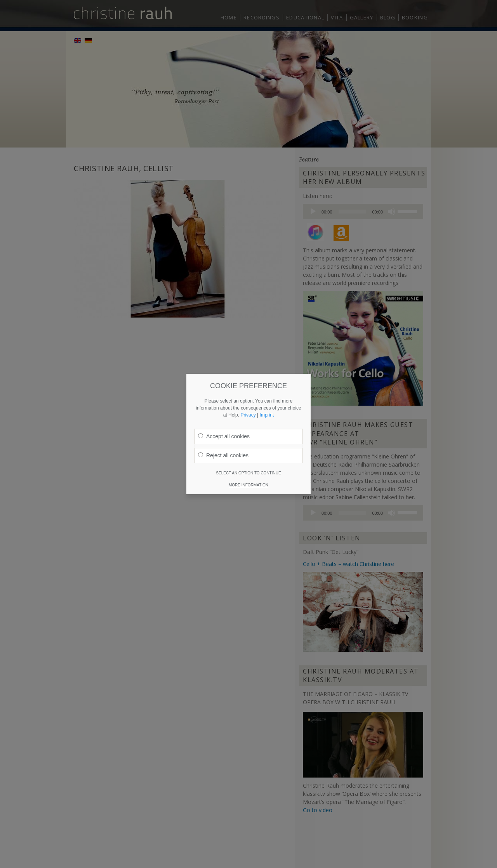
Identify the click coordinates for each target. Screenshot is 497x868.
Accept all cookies (224, 344)
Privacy (248, 323)
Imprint (267, 323)
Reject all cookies (223, 363)
